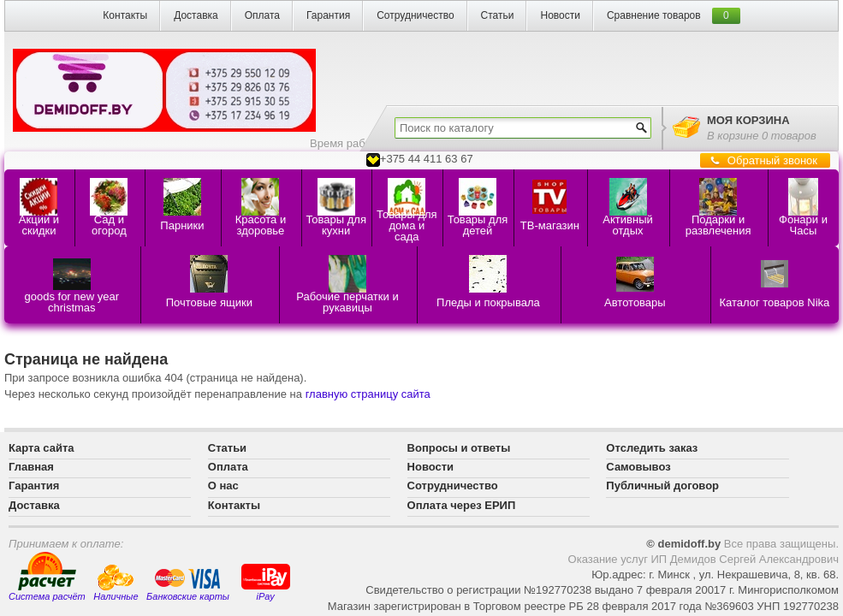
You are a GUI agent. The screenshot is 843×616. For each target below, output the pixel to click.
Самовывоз (638, 467)
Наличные (116, 583)
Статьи (498, 15)
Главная (31, 467)
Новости (560, 15)
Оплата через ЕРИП (462, 505)
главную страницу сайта (368, 394)
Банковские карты (188, 584)
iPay (266, 581)
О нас (223, 486)
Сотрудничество (415, 15)
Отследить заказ (652, 448)
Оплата (262, 15)
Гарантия (328, 15)
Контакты (125, 15)
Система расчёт (47, 577)
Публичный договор (662, 486)
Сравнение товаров (654, 15)
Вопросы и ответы (459, 448)
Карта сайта (42, 448)
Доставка (196, 15)
